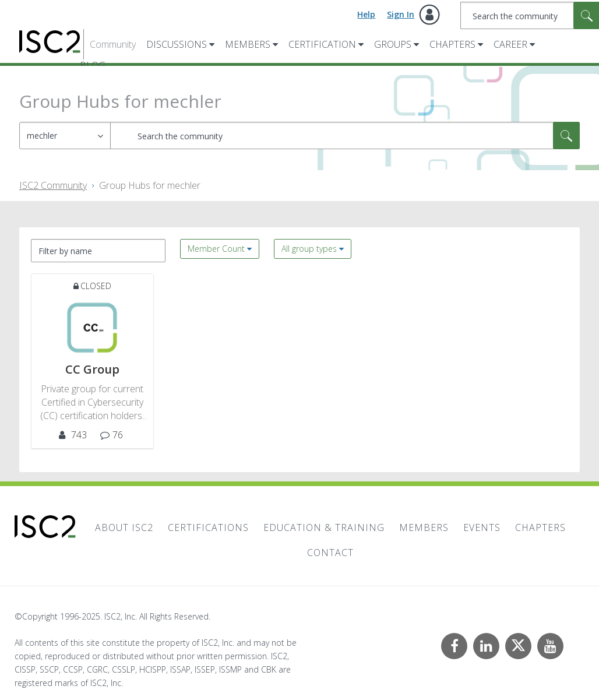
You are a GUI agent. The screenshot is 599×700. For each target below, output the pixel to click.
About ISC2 (124, 527)
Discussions (177, 44)
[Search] (345, 136)
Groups (393, 44)
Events (482, 527)
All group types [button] (309, 249)
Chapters (452, 44)
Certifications (208, 527)
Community (113, 44)
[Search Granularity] (65, 136)
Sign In (401, 14)
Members (248, 44)
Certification (322, 44)
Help (366, 14)
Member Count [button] (216, 249)
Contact (330, 553)
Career (510, 44)
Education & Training (324, 527)
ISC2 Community (53, 185)
